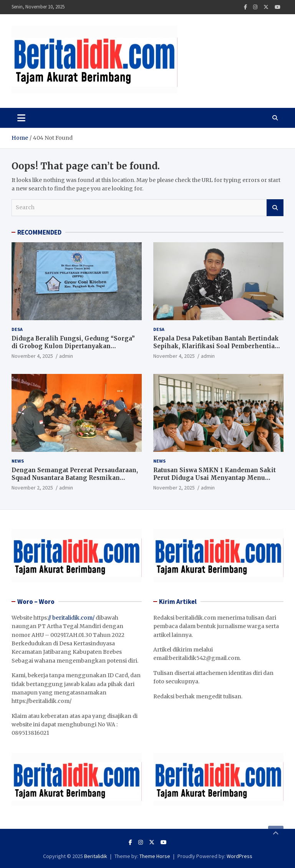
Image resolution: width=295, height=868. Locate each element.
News (18, 461)
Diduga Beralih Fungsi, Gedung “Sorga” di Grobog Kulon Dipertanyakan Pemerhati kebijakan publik (73, 346)
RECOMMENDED (39, 232)
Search (275, 208)
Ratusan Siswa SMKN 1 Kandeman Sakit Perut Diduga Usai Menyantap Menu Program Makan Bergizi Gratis (215, 478)
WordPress (239, 856)
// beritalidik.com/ (71, 618)
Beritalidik (96, 856)
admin (66, 356)
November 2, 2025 (32, 488)
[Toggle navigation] (21, 118)
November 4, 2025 (32, 356)
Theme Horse (155, 856)
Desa (17, 329)
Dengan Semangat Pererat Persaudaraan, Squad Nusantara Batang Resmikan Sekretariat (75, 478)
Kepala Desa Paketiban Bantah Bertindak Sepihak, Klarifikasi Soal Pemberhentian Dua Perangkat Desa (216, 346)
